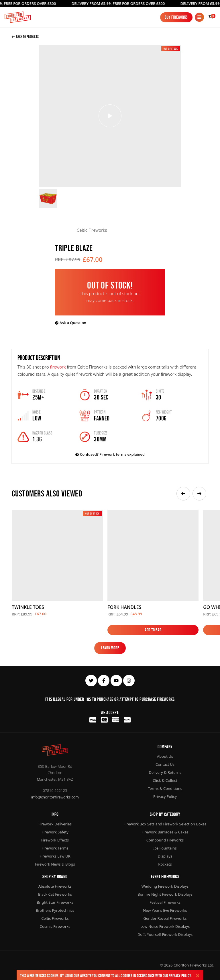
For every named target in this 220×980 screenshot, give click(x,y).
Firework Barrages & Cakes (165, 832)
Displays (165, 856)
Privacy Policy (180, 976)
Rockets (165, 864)
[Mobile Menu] (199, 17)
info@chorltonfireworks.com (55, 797)
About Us (165, 756)
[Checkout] (211, 17)
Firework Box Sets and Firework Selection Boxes (165, 824)
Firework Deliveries (55, 824)
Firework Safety (55, 832)
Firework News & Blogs (55, 864)
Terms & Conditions (165, 788)
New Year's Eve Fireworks (165, 910)
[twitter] (91, 681)
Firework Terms (55, 848)
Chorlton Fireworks (190, 965)
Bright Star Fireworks (55, 902)
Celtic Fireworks (55, 918)
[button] (183, 494)
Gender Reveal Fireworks (165, 918)
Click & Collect (165, 780)
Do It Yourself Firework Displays (165, 934)
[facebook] (104, 681)
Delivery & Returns (165, 772)
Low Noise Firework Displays (165, 926)
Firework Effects (55, 840)
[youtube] (116, 681)
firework (58, 367)
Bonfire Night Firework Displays (165, 894)
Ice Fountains (165, 848)
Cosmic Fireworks (55, 926)
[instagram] (129, 681)
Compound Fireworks (165, 840)
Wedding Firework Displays (165, 886)
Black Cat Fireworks (55, 894)
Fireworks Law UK (55, 856)
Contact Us (165, 764)
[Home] (18, 17)
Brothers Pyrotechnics (55, 910)
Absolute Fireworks (55, 886)
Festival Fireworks (165, 902)
